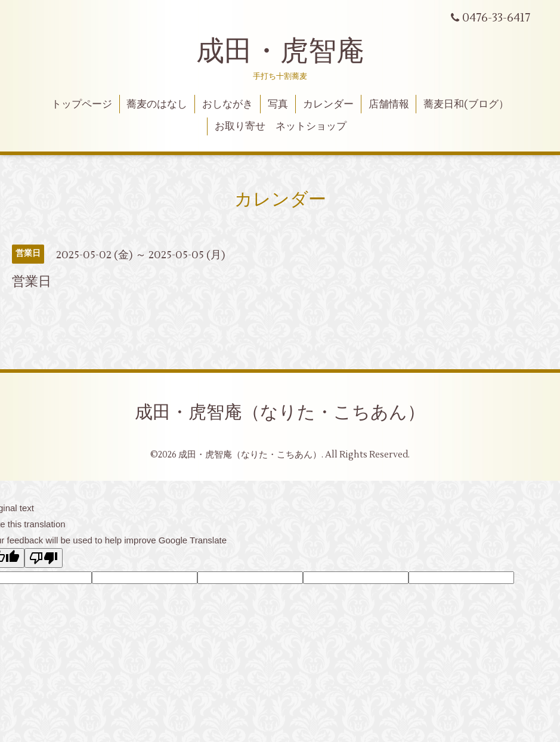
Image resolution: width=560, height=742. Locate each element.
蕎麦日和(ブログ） (466, 104)
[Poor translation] (44, 558)
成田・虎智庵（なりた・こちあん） (280, 412)
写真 (278, 104)
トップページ (82, 104)
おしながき (228, 104)
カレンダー (328, 104)
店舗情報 (389, 104)
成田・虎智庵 (280, 51)
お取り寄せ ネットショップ (281, 126)
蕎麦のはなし (157, 104)
